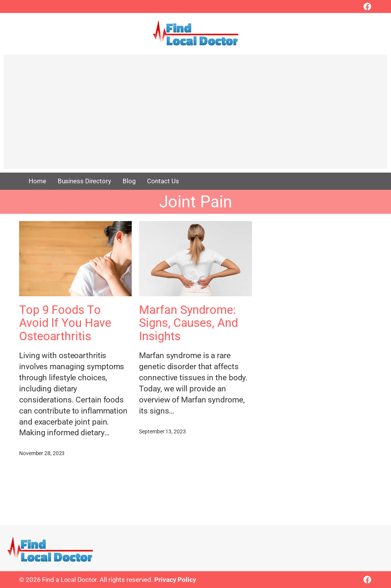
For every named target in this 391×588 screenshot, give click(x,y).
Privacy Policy (175, 580)
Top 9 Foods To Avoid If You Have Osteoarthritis (65, 323)
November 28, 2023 (42, 453)
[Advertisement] (195, 115)
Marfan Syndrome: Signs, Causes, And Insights (188, 323)
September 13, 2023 (162, 431)
